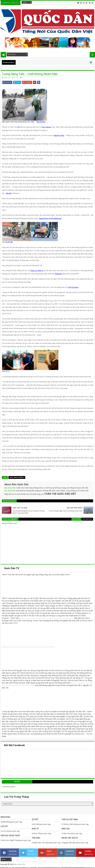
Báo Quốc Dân (10, 488)
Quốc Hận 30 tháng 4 (17, 477)
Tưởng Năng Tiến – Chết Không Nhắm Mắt (30, 74)
